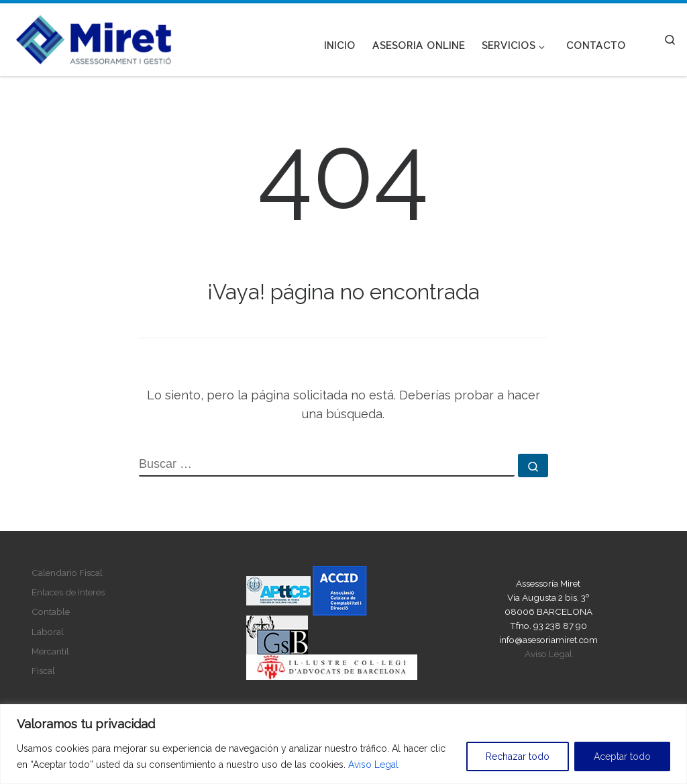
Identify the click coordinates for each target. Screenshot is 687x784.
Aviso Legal (373, 765)
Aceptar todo (622, 756)
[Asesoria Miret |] (94, 37)
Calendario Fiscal (67, 573)
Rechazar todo (518, 756)
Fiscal (43, 671)
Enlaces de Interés (68, 592)
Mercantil (50, 651)
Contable (51, 611)
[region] (343, 744)
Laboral (48, 632)
